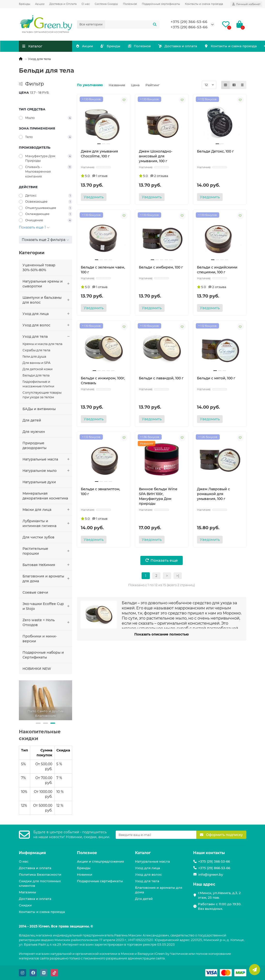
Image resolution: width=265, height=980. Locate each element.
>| (178, 576)
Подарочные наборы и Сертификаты (43, 655)
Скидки (25, 905)
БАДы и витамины (39, 409)
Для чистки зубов (38, 537)
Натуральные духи (39, 482)
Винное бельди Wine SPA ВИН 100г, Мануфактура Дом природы (158, 496)
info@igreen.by (211, 874)
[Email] (156, 835)
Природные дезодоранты (34, 445)
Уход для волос (47, 325)
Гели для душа (34, 356)
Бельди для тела (36, 375)
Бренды (25, 4)
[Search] (132, 24)
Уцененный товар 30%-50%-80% (39, 268)
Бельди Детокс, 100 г (215, 151)
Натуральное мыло (47, 471)
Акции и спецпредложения (100, 861)
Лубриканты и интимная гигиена (47, 523)
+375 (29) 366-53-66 (189, 22)
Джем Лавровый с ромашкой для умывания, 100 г (213, 494)
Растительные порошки (47, 551)
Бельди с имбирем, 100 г (161, 267)
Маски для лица (47, 510)
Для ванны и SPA (37, 363)
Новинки (85, 874)
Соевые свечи (35, 592)
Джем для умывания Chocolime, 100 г (99, 154)
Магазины (27, 892)
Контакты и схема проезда (204, 4)
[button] (38, 723)
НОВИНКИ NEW (37, 669)
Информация (32, 853)
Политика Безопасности (40, 874)
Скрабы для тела (36, 350)
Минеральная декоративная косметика (45, 496)
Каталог (143, 853)
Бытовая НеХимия (47, 565)
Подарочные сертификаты (161, 4)
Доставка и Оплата (63, 4)
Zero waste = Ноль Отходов (47, 622)
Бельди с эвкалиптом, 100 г (100, 491)
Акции (40, 4)
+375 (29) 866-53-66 (189, 27)
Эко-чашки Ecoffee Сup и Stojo (47, 606)
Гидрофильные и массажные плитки (38, 384)
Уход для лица (47, 314)
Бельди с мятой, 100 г (216, 378)
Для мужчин (34, 432)
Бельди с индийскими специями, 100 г (217, 270)
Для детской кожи (38, 369)
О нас (86, 4)
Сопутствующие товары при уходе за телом (42, 395)
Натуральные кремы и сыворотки (47, 284)
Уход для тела (39, 59)
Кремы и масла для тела (42, 344)
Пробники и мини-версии (40, 639)
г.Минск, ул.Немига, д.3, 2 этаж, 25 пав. (219, 895)
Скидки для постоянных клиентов (40, 883)
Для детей (32, 420)
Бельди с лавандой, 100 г (161, 378)
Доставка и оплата (207, 46)
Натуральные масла (47, 459)
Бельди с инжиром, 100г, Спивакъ (103, 381)
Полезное (130, 4)
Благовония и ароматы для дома (47, 579)
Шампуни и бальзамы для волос (47, 300)
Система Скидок (106, 4)
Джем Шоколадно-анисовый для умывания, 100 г (156, 156)
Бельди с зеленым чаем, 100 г (103, 270)
